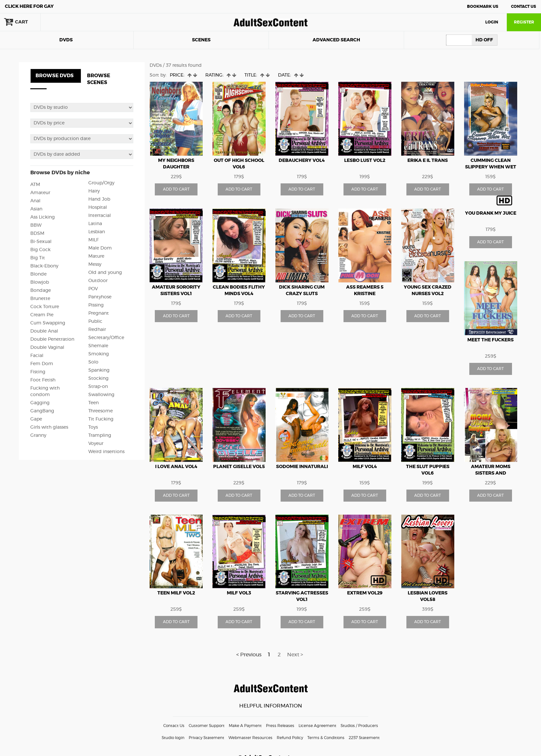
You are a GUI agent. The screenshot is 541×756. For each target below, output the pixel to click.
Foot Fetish (43, 380)
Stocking (98, 378)
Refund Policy (290, 738)
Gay (29, 7)
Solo (93, 362)
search (62, 22)
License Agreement (317, 726)
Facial (37, 356)
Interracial (100, 216)
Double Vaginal (47, 348)
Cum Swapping (48, 323)
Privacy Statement (206, 738)
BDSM (37, 234)
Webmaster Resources (250, 738)
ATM (35, 185)
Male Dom (100, 248)
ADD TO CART (176, 189)
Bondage (41, 291)
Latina (95, 224)
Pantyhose (100, 297)
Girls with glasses (49, 427)
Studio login (173, 738)
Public (95, 321)
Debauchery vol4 (302, 161)
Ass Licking (43, 217)
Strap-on (98, 387)
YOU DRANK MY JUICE (491, 213)
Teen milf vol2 (176, 593)
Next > (295, 655)
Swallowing (101, 395)
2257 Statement (364, 738)
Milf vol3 (239, 593)
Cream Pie (42, 315)
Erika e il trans (428, 161)
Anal (35, 201)
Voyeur (96, 444)
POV (93, 289)
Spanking (99, 370)
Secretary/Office (106, 338)
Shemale (98, 346)
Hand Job (99, 199)
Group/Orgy (101, 183)
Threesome (101, 411)
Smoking (99, 354)
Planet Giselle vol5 (239, 467)
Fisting (38, 372)
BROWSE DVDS (55, 76)
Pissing (96, 305)
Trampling (100, 435)
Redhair (97, 330)
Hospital (98, 207)
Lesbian (97, 232)
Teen (94, 403)
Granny (38, 435)
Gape (36, 419)
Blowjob (40, 282)
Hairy (94, 191)
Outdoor (98, 281)
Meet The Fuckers (490, 340)
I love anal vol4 (176, 467)
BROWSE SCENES (99, 79)
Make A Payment (245, 726)
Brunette (40, 299)
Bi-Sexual (41, 242)
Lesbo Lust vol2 (365, 161)
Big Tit (38, 258)
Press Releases (280, 726)
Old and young (105, 273)
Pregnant (99, 313)
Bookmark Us (483, 7)
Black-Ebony (44, 266)
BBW (36, 225)
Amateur (40, 193)
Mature (96, 256)
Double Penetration (52, 339)
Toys (93, 427)
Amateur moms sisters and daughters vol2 (490, 473)
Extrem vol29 (365, 593)
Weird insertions (106, 452)
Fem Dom (42, 364)
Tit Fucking (101, 419)
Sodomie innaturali (302, 467)
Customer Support (207, 726)
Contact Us (524, 7)
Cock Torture (45, 307)
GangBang (42, 411)
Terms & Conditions (326, 738)
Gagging (40, 403)
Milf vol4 (365, 467)
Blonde (38, 274)
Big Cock (40, 250)
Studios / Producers (359, 726)
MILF (94, 240)
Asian (36, 209)
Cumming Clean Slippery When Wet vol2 (491, 167)
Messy (95, 264)
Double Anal (44, 331)
